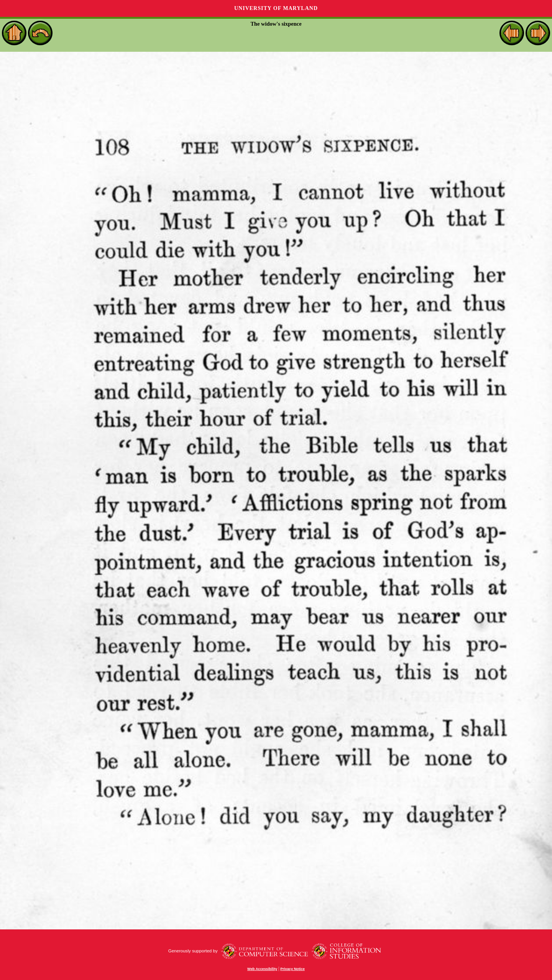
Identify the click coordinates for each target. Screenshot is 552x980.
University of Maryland (276, 8)
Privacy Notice (292, 969)
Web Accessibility (262, 969)
